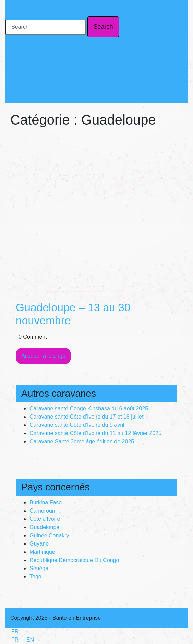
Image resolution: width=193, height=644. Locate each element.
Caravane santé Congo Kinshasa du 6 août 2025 (89, 408)
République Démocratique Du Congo (74, 560)
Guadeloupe (44, 527)
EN (27, 640)
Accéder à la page (46, 358)
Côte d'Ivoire (45, 519)
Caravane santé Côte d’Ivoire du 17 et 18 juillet (87, 417)
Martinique (42, 552)
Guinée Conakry (49, 535)
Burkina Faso (46, 502)
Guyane (39, 544)
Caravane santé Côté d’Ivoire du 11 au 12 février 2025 (95, 433)
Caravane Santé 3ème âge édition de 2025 (82, 441)
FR (12, 631)
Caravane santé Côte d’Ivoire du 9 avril (77, 425)
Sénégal (40, 568)
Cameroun (42, 511)
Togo (35, 577)
